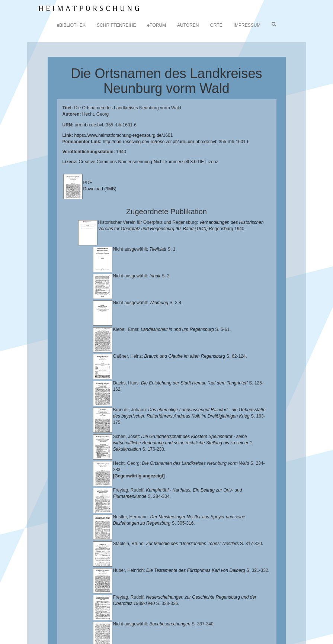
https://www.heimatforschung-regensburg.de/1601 (124, 135)
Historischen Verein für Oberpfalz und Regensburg (204, 616)
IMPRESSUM (247, 25)
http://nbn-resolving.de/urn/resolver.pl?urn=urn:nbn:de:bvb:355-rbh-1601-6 (176, 142)
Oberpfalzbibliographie (144, 628)
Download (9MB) (100, 189)
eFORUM (156, 25)
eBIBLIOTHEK (71, 25)
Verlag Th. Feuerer (226, 622)
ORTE (216, 25)
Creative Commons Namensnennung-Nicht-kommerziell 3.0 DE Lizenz (149, 162)
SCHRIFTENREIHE (116, 25)
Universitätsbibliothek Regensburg (213, 610)
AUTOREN (188, 25)
